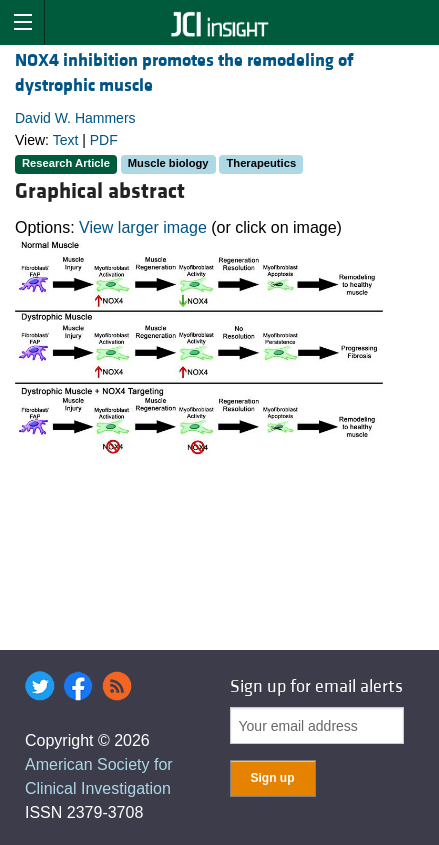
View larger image (143, 227)
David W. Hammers (75, 118)
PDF (104, 140)
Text (66, 140)
